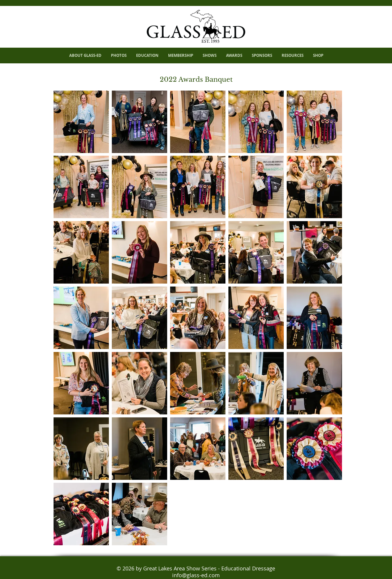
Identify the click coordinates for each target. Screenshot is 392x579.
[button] (81, 122)
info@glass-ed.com (196, 575)
